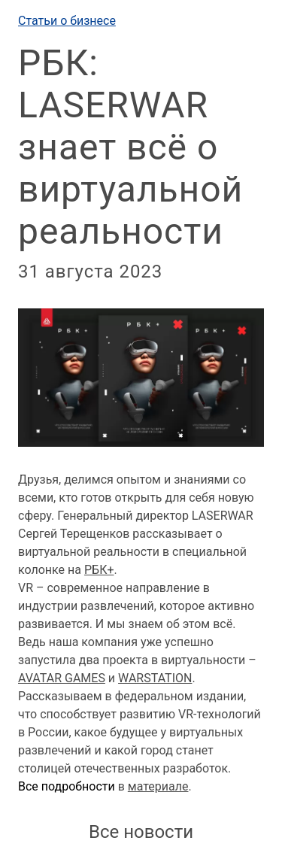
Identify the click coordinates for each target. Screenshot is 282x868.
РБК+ (99, 570)
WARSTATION (155, 678)
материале (158, 786)
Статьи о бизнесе (67, 21)
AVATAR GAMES (62, 678)
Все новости (141, 832)
